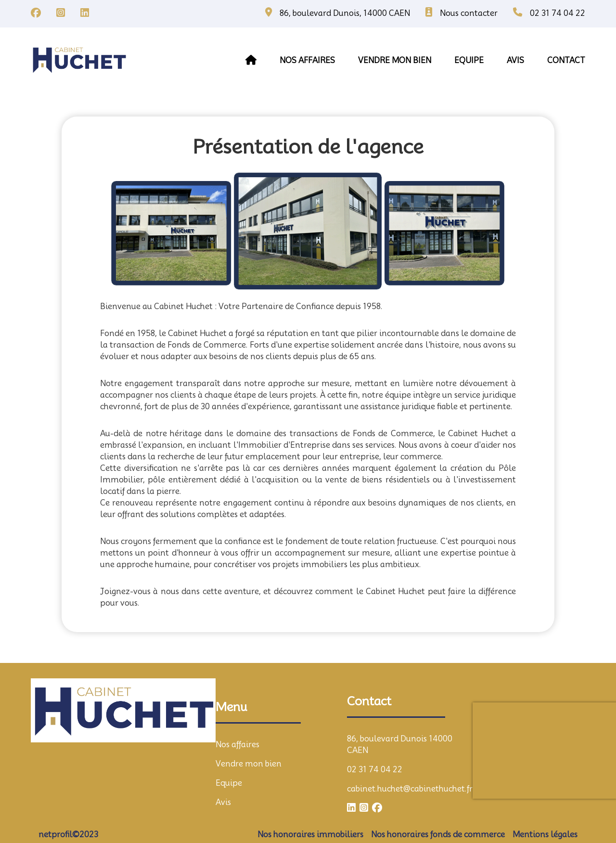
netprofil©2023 (68, 835)
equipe (469, 60)
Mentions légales (545, 835)
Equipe (229, 783)
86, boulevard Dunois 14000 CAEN (400, 745)
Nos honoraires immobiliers (310, 835)
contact (566, 60)
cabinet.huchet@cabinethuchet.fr (410, 789)
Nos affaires (307, 60)
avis (515, 60)
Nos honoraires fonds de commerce (438, 835)
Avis (223, 802)
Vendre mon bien (249, 764)
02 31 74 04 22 (375, 770)
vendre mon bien (395, 60)
